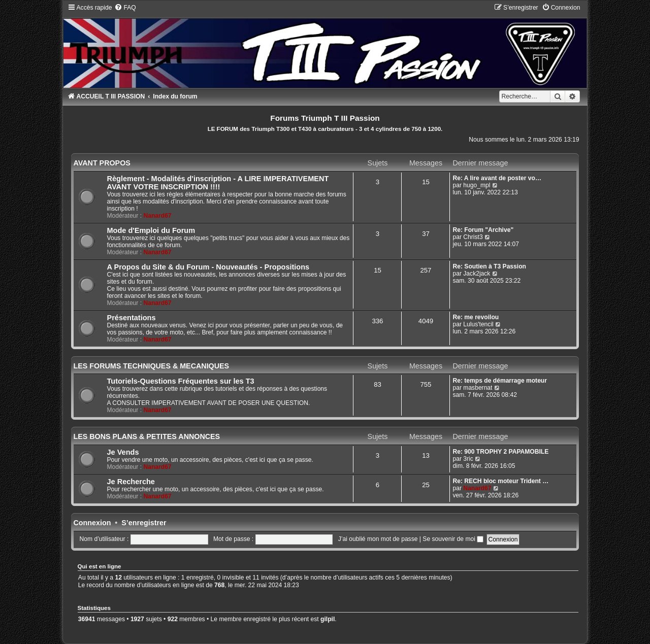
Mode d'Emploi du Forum (151, 230)
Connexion (92, 523)
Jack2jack (477, 274)
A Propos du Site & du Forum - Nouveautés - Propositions (208, 267)
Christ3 (473, 237)
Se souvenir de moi (453, 539)
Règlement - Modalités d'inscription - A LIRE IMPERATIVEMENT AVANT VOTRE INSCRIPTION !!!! (218, 183)
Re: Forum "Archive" (483, 230)
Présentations (132, 318)
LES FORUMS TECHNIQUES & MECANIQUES (152, 366)
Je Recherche (131, 482)
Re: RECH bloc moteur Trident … (500, 481)
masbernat (478, 388)
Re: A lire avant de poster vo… (497, 178)
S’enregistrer (144, 523)
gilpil (328, 619)
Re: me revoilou (476, 317)
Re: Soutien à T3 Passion (489, 266)
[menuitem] (125, 8)
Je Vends (123, 452)
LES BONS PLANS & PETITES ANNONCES (147, 436)
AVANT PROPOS (102, 163)
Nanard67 (157, 216)
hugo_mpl (477, 185)
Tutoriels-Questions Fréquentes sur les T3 (181, 381)
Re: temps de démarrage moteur (500, 381)
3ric (468, 459)
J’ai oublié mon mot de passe (378, 539)
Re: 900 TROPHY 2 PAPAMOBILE (500, 452)
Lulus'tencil (478, 324)
